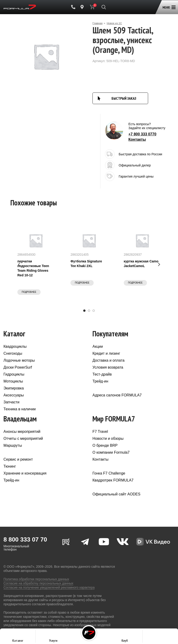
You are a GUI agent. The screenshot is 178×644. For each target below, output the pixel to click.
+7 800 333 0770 (142, 134)
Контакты (137, 139)
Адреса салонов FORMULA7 (117, 395)
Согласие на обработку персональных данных (38, 583)
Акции (98, 346)
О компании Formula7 (111, 452)
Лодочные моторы (19, 360)
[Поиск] (104, 7)
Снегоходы (13, 353)
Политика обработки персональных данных (36, 579)
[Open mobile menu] (168, 5)
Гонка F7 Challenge (109, 473)
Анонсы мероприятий (22, 432)
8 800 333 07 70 (25, 539)
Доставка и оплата (108, 360)
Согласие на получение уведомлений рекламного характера (49, 587)
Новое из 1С (115, 23)
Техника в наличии (20, 409)
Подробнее (29, 292)
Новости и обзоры (108, 438)
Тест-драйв (102, 374)
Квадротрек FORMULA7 (113, 480)
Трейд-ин (100, 381)
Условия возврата (108, 367)
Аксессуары (14, 395)
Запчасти (11, 402)
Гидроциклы (14, 374)
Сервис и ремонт (18, 459)
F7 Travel (100, 432)
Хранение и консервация (25, 473)
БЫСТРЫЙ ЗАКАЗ (124, 98)
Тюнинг (10, 466)
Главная (98, 23)
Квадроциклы (15, 346)
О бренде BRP (105, 445)
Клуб (125, 638)
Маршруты (13, 445)
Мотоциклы (13, 381)
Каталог (18, 638)
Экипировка (14, 388)
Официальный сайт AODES (116, 494)
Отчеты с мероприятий (23, 438)
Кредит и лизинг (106, 353)
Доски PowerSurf (18, 367)
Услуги (53, 638)
